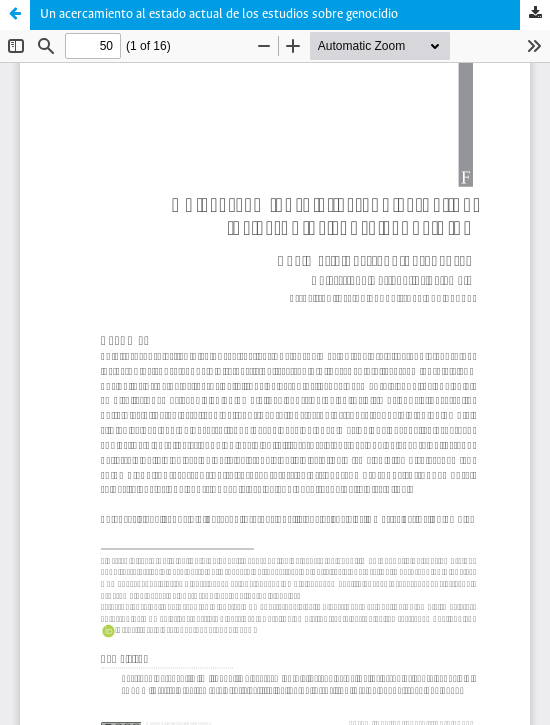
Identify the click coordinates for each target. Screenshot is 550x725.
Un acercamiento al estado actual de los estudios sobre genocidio (219, 14)
